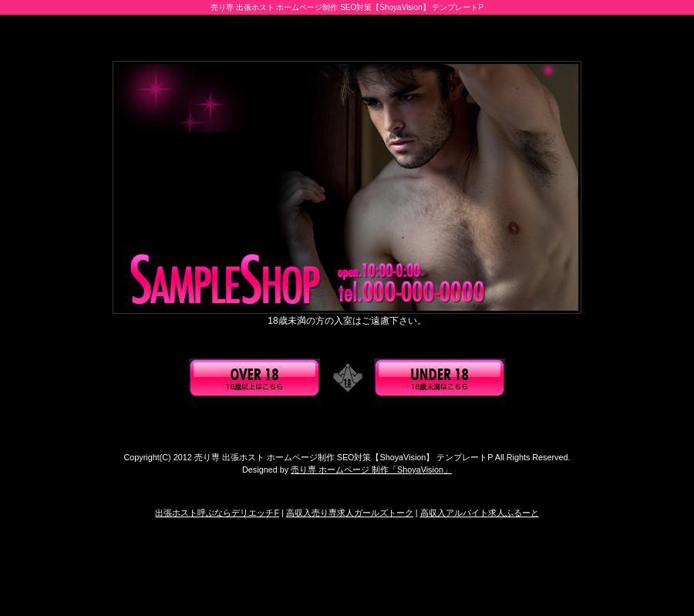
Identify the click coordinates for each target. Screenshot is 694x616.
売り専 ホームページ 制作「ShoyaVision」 (371, 470)
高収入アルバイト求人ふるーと (480, 513)
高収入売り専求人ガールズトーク (350, 513)
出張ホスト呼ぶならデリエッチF (217, 513)
